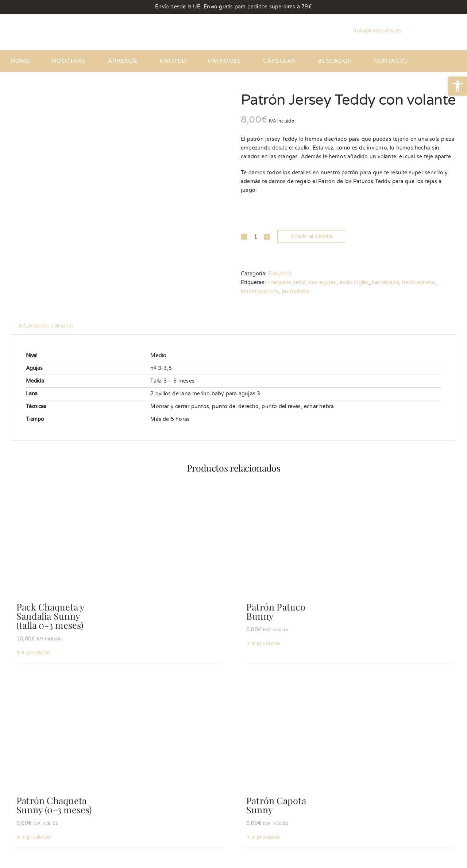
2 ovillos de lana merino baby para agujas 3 (205, 394)
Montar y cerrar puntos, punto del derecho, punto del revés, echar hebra (242, 406)
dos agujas (322, 282)
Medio (158, 355)
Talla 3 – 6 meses (172, 381)
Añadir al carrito (311, 236)
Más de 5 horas (170, 419)
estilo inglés (354, 282)
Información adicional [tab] (46, 326)
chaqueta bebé (286, 282)
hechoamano (419, 282)
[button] (458, 86)
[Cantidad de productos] (255, 237)
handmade (385, 282)
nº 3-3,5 (161, 368)
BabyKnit (280, 274)
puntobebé (296, 291)
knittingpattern (260, 291)
